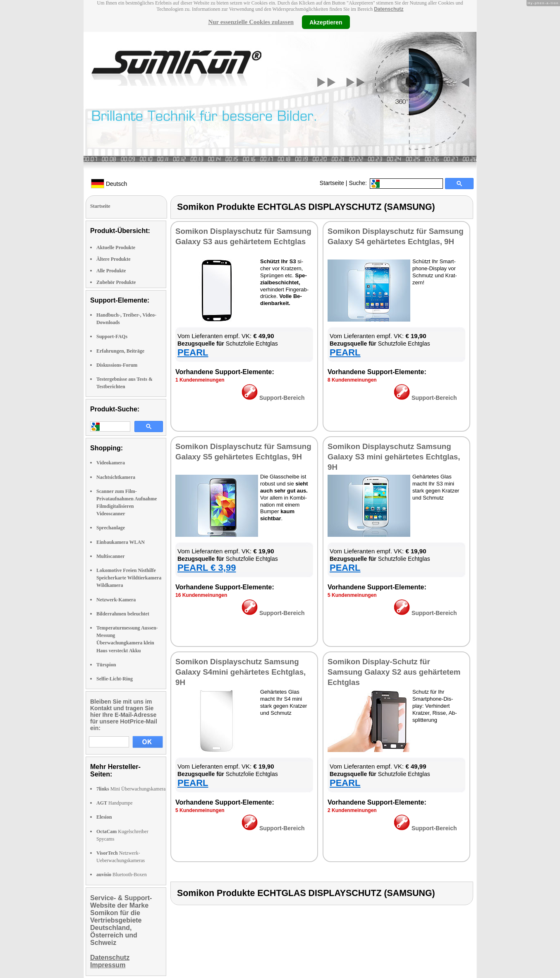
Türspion (106, 665)
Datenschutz (389, 9)
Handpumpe (115, 803)
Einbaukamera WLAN (121, 542)
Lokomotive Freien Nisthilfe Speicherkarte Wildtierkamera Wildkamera (129, 578)
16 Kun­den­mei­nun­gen (201, 595)
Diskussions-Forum (117, 365)
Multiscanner (111, 556)
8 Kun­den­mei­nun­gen (352, 380)
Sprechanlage (111, 528)
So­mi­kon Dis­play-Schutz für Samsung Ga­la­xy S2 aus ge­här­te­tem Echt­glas (394, 672)
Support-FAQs (112, 336)
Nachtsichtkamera (116, 477)
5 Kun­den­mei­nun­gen (352, 595)
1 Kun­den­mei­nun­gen (200, 380)
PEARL (193, 352)
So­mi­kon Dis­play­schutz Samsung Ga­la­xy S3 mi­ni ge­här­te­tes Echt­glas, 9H (394, 457)
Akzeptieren (326, 22)
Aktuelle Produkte (116, 248)
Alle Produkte (111, 271)
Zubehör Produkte (116, 282)
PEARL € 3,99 (207, 568)
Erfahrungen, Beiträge (120, 351)
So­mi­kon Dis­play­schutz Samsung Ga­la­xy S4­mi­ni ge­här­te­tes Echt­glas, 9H (241, 672)
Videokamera (111, 463)
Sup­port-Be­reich (273, 398)
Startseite (332, 183)
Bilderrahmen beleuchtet (123, 614)
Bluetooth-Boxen (122, 875)
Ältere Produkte (114, 259)
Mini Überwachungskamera (131, 789)
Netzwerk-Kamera (116, 600)
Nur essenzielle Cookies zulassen (251, 22)
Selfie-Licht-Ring (115, 679)
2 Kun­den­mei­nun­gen (352, 810)
